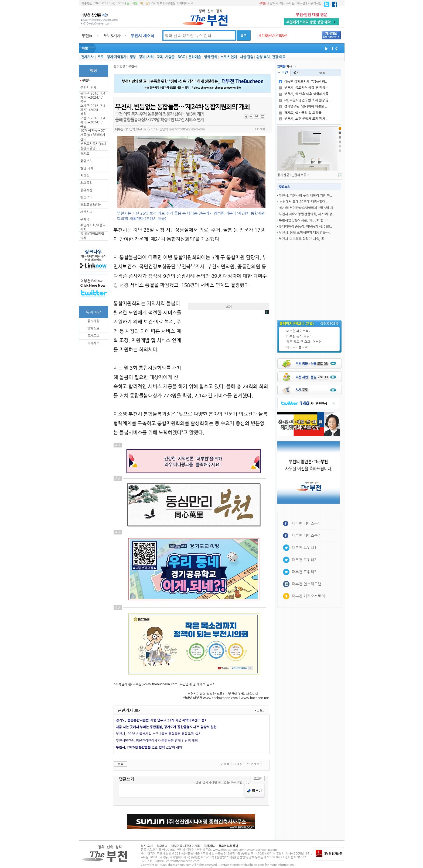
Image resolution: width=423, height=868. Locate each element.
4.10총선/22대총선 (273, 36)
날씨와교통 (277, 3)
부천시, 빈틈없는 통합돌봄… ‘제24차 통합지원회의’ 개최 (182, 107)
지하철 (85, 176)
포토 (100, 57)
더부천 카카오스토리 (308, 596)
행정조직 (86, 197)
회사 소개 (147, 846)
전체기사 (87, 57)
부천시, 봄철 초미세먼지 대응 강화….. (305, 233)
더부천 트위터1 (304, 548)
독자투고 (93, 336)
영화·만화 (211, 57)
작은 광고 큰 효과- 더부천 (304, 342)
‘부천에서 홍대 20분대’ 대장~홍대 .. (303, 202)
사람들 (170, 57)
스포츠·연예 (229, 57)
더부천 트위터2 (304, 560)
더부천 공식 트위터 (300, 336)
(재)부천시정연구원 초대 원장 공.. (305, 100)
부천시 (86, 80)
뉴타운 (290, 3)
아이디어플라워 (297, 347)
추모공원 (86, 183)
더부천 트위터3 (304, 572)
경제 (142, 57)
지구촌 (301, 3)
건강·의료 (279, 57)
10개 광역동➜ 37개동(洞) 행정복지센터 (93, 135)
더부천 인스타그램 (307, 584)
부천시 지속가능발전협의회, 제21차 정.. (306, 214)
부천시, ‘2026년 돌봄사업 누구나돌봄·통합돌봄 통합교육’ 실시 (159, 734)
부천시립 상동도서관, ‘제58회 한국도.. (305, 220)
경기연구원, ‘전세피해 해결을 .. (303, 106)
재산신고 (86, 212)
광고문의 (162, 846)
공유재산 (86, 190)
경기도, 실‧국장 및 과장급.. (301, 113)
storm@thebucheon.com (190, 129)
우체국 (85, 219)
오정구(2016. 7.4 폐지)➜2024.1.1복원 (93, 122)
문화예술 (195, 57)
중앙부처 (86, 161)
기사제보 (157, 3)
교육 (160, 57)
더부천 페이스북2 (299, 331)
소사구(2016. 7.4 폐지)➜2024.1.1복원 (93, 110)
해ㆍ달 (144, 3)
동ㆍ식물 (132, 3)
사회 (150, 57)
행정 (133, 57)
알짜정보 (93, 329)
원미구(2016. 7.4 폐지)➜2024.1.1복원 (93, 98)
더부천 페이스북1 (306, 523)
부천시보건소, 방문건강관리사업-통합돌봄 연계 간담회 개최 (157, 741)
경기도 (85, 154)
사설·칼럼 (246, 57)
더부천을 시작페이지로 (180, 3)
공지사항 (93, 321)
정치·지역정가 (117, 57)
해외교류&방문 (91, 205)
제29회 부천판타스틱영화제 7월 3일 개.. (307, 208)
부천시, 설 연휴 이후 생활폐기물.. (305, 94)
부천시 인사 (88, 88)
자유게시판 (315, 3)
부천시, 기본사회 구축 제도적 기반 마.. (305, 196)
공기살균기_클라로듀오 (293, 175)
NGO (182, 57)
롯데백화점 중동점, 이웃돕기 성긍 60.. (305, 227)
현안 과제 (87, 168)
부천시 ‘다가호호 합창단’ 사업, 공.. (302, 239)
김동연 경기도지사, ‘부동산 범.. (303, 82)
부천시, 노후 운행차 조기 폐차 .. (303, 119)
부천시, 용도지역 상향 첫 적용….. (305, 88)
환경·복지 (263, 57)
